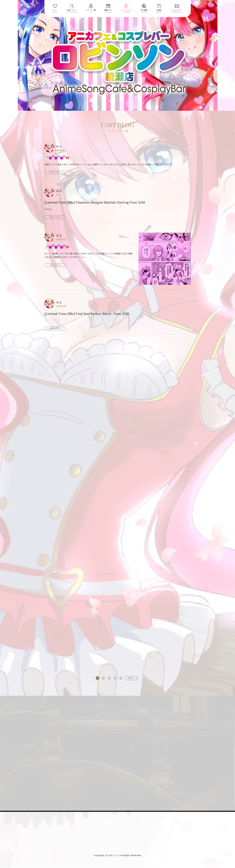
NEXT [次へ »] (131, 678)
